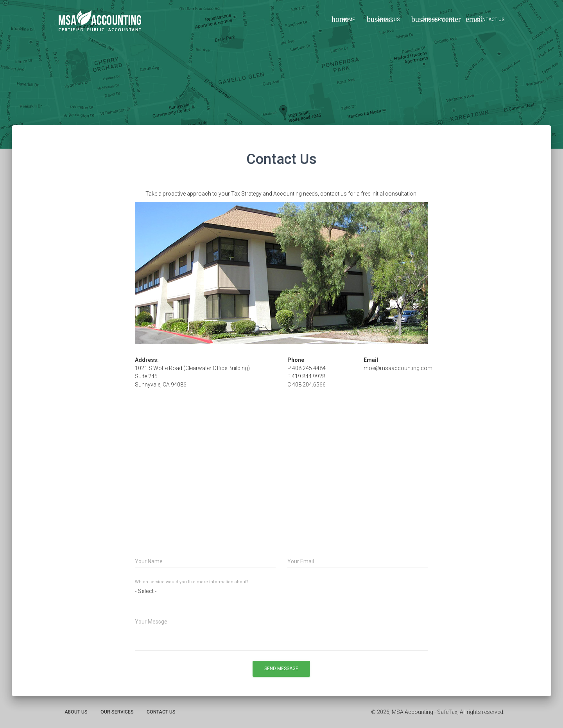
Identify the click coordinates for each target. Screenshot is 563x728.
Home (343, 19)
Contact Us (485, 19)
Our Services (436, 19)
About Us (383, 19)
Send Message (281, 669)
